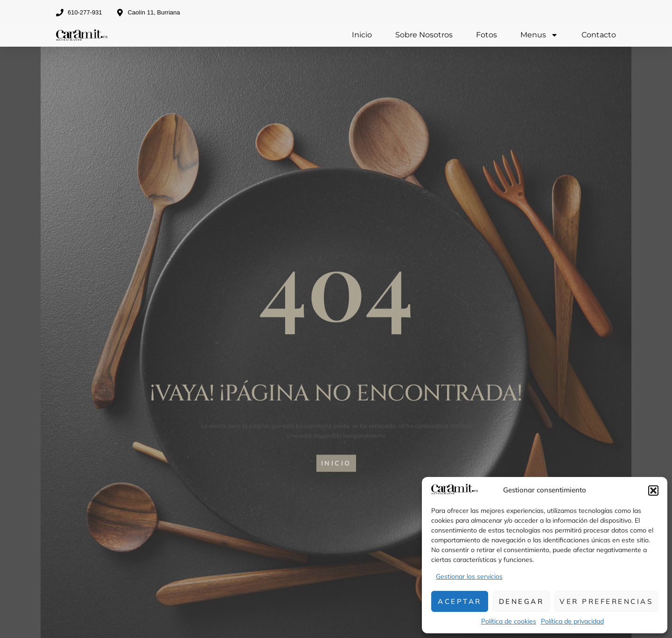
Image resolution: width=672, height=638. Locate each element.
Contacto (599, 35)
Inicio (362, 35)
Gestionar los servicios (469, 576)
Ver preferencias (606, 601)
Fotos (486, 35)
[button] (653, 491)
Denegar (521, 601)
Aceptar (460, 601)
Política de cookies (509, 621)
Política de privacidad (572, 621)
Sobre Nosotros (424, 35)
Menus (539, 35)
